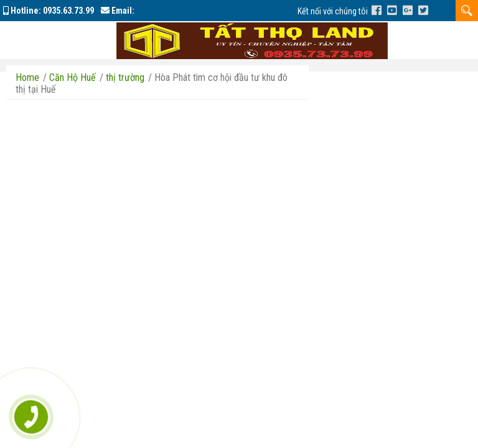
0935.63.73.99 (68, 11)
